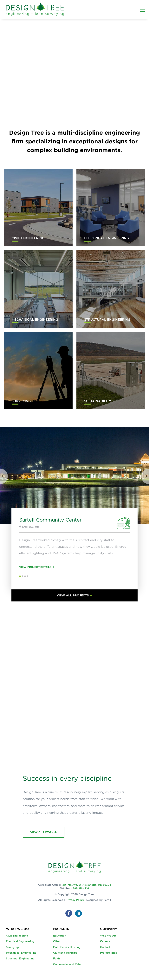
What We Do (17, 929)
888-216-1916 (81, 889)
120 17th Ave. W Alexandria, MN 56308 (86, 885)
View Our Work (42, 832)
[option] (74, 514)
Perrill (107, 900)
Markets (61, 929)
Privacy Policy (75, 900)
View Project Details (35, 567)
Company (109, 929)
